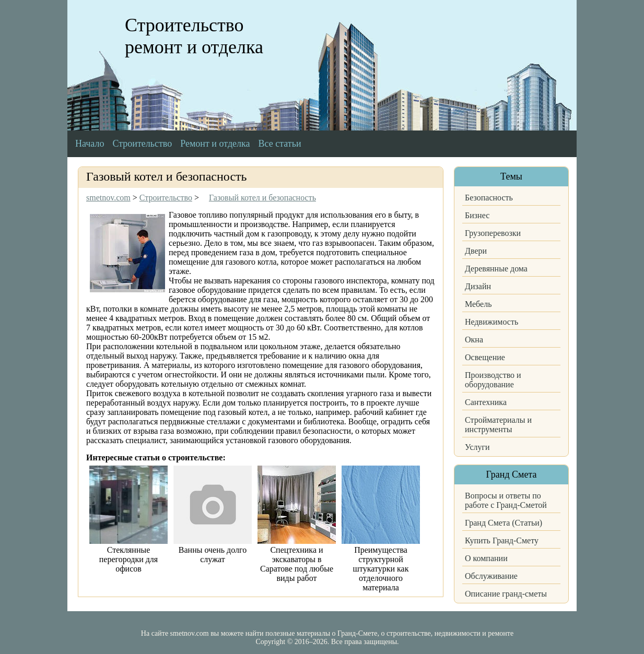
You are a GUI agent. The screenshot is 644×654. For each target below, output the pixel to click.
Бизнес (477, 215)
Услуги (477, 447)
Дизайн (478, 286)
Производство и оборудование (493, 380)
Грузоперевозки (493, 233)
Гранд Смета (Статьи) (504, 523)
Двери (476, 251)
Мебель (478, 304)
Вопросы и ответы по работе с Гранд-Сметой (506, 500)
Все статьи (280, 144)
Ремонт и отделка (215, 144)
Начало (90, 144)
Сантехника (486, 402)
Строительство (142, 144)
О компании (486, 558)
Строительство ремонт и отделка (194, 36)
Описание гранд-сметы (506, 594)
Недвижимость (491, 322)
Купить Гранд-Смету (502, 540)
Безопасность (489, 198)
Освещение (485, 357)
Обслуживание (491, 576)
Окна (474, 340)
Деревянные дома (496, 269)
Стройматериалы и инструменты (498, 425)
